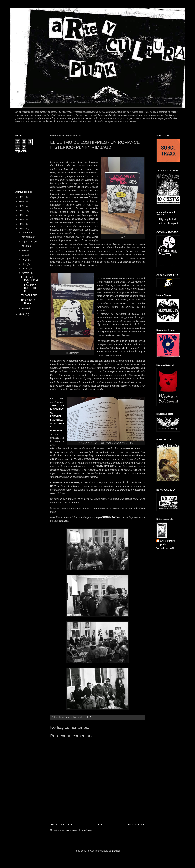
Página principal (167, 219)
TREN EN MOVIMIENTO (57, 409)
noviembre (28, 237)
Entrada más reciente (62, 825)
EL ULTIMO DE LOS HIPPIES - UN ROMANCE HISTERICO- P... (30, 284)
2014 (22, 314)
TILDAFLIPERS (29, 295)
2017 (22, 220)
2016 (22, 224)
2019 (22, 211)
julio (24, 250)
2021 (22, 201)
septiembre (28, 242)
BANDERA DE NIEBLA (29, 301)
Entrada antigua (136, 825)
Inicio (100, 825)
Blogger (116, 851)
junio (25, 255)
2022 (22, 197)
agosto (26, 246)
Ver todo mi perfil (165, 548)
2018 (22, 215)
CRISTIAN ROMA (110, 517)
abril (24, 264)
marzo (25, 269)
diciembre (27, 233)
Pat (100, 456)
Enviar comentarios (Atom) (79, 830)
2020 (22, 206)
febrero (26, 273)
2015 (22, 229)
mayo (25, 260)
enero (25, 308)
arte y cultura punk (169, 223)
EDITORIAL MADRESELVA (57, 420)
